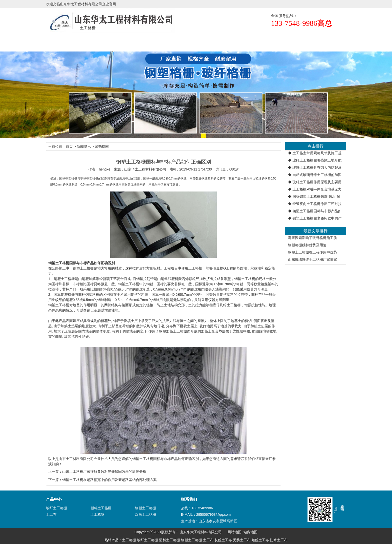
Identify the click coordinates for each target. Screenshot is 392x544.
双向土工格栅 (145, 514)
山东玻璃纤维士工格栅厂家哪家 (312, 259)
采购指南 (102, 146)
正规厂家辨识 (211, 41)
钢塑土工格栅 (83, 268)
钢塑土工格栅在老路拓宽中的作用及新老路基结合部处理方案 (109, 480)
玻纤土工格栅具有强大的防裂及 (317, 167)
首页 (61, 41)
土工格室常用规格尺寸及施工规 (317, 153)
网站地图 (234, 532)
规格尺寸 (151, 41)
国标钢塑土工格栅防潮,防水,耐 (316, 196)
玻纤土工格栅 (56, 508)
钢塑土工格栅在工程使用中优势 (312, 252)
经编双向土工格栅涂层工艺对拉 (317, 204)
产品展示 (121, 41)
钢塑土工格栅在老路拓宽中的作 (317, 218)
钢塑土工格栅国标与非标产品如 (317, 211)
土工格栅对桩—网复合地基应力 (317, 189)
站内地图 (250, 532)
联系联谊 (271, 41)
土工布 (51, 514)
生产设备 (241, 41)
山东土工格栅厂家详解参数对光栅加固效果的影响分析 (104, 471)
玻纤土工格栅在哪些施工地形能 (317, 160)
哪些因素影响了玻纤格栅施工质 (312, 238)
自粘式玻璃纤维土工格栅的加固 (317, 175)
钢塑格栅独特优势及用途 (307, 245)
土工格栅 (91, 41)
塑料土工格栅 (101, 508)
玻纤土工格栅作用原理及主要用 (317, 182)
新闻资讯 (181, 41)
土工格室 (97, 514)
